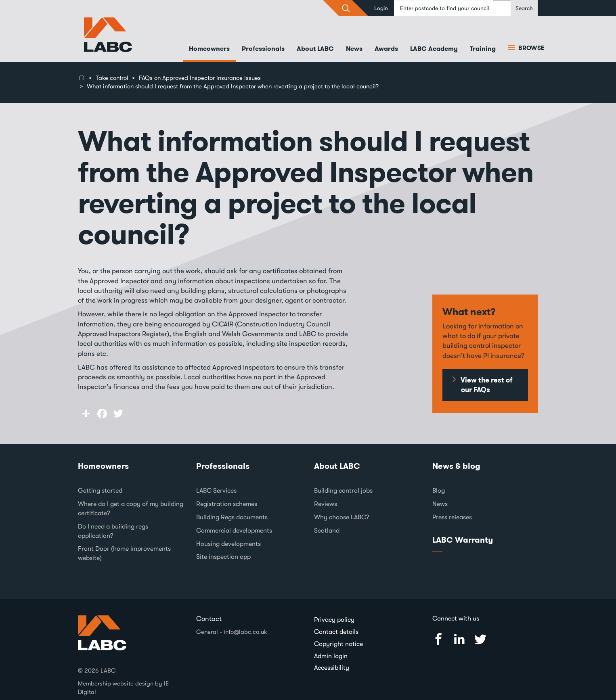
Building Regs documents (232, 517)
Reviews (326, 504)
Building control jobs (343, 491)
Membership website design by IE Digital (123, 688)
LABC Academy (434, 49)
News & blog (456, 466)
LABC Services (216, 491)
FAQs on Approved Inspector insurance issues (200, 78)
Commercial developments (234, 531)
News (354, 49)
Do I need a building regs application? (113, 531)
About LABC (315, 49)
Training (483, 49)
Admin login (331, 656)
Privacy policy (334, 620)
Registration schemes (227, 504)
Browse (530, 48)
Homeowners (209, 49)
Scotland (327, 531)
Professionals (263, 49)
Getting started (100, 491)
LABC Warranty (463, 540)
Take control (112, 78)
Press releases (452, 517)
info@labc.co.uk (245, 632)
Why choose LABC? (342, 517)
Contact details (336, 632)
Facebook (438, 639)
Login (381, 8)
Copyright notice (338, 644)
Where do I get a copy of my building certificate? (131, 509)
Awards (386, 49)
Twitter (480, 639)
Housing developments (228, 544)
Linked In (459, 639)
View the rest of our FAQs (486, 385)
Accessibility (332, 668)
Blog (439, 491)
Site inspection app (223, 557)
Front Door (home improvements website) (124, 553)
